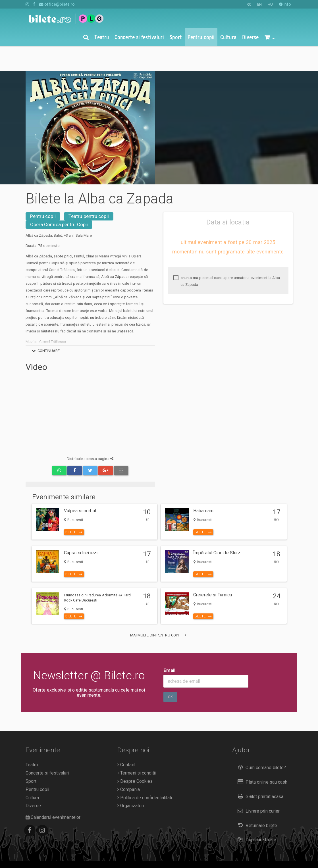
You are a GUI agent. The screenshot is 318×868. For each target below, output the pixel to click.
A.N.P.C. (35, 855)
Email (170, 646)
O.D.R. (51, 855)
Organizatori (131, 781)
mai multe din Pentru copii (159, 610)
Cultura (32, 773)
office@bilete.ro (57, 4)
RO (249, 4)
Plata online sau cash (261, 757)
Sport (31, 757)
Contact (126, 740)
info (285, 4)
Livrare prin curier (257, 786)
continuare (45, 326)
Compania (129, 765)
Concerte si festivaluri (47, 748)
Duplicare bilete (256, 815)
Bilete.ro (64, 847)
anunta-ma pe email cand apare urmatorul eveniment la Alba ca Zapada (227, 256)
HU (270, 4)
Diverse (33, 781)
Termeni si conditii (137, 748)
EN (259, 4)
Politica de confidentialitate (146, 773)
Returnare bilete (256, 801)
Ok (170, 672)
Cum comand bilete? (260, 743)
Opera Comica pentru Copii (59, 200)
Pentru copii (43, 191)
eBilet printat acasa (259, 772)
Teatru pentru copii (89, 191)
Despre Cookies (135, 757)
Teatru (32, 740)
